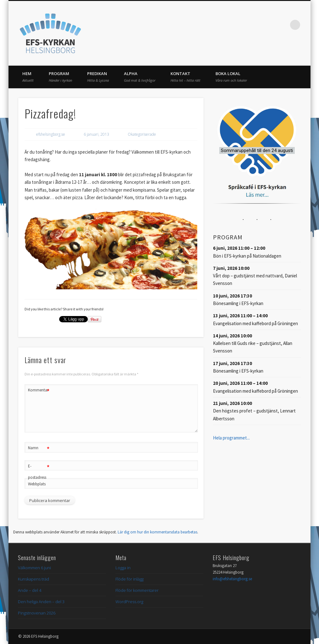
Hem (28, 77)
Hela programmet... (231, 438)
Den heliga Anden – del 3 (41, 602)
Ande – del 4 (30, 590)
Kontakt (185, 77)
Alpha (140, 77)
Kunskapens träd (34, 579)
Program (60, 77)
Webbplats (37, 484)
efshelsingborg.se (51, 134)
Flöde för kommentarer (137, 590)
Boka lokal (231, 77)
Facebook (256, 25)
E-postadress (39, 470)
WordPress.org (129, 602)
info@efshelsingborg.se (232, 579)
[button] (257, 150)
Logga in (123, 568)
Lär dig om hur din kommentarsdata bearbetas (157, 532)
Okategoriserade (142, 134)
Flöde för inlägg (129, 579)
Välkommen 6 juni (34, 568)
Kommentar (39, 390)
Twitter (269, 25)
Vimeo (282, 25)
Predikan (98, 77)
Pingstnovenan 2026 (37, 613)
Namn (39, 448)
